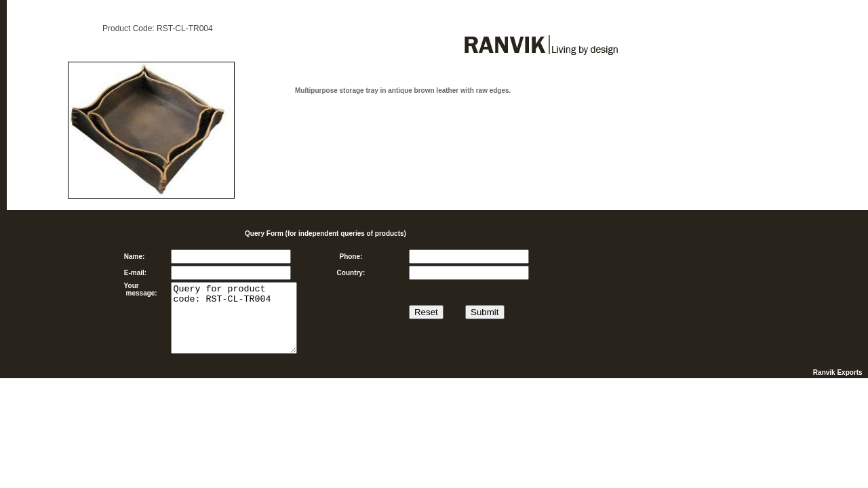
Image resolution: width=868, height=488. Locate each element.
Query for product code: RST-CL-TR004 (234, 318)
